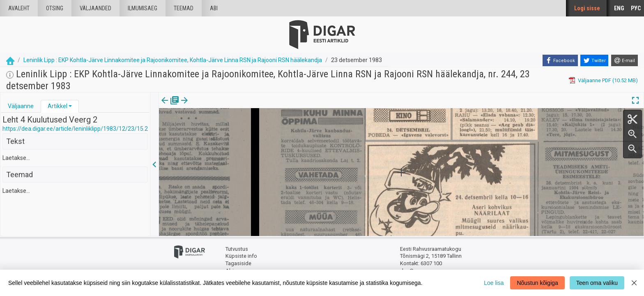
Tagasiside (238, 263)
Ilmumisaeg (143, 8)
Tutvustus (237, 249)
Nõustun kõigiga (537, 283)
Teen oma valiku (597, 283)
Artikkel (57, 106)
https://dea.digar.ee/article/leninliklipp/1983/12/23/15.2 (75, 129)
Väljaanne (21, 106)
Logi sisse (587, 8)
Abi (214, 8)
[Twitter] (594, 60)
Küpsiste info (241, 256)
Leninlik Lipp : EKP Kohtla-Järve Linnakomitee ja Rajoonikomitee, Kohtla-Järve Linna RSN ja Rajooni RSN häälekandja (173, 60)
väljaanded (95, 8)
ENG (619, 8)
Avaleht (19, 8)
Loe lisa (494, 283)
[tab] (21, 106)
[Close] (634, 283)
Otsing (55, 8)
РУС (636, 8)
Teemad (184, 8)
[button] (70, 106)
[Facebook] (560, 60)
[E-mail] (624, 60)
